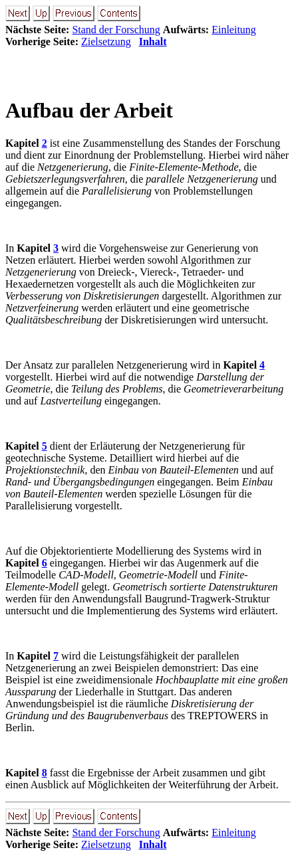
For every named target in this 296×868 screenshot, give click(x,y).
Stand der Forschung (116, 30)
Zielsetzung (106, 42)
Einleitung (234, 30)
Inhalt (153, 42)
